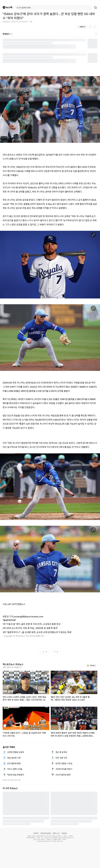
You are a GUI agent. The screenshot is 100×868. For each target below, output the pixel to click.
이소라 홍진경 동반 (63, 775)
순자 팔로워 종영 (14, 763)
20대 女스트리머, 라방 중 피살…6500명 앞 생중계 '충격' (32, 628)
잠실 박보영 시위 (14, 758)
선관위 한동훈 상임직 (16, 752)
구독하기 (91, 666)
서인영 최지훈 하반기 (64, 769)
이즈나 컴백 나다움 (15, 769)
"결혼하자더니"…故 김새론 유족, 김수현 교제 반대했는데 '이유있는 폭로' (39, 632)
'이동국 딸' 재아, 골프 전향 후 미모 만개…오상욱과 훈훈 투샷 (33, 624)
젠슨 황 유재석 (61, 752)
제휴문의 (64, 833)
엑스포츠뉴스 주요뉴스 (13, 664)
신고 (31, 22)
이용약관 (36, 833)
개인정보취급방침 (46, 833)
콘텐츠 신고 (56, 833)
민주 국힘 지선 (61, 758)
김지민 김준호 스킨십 (64, 763)
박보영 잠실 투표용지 (16, 775)
